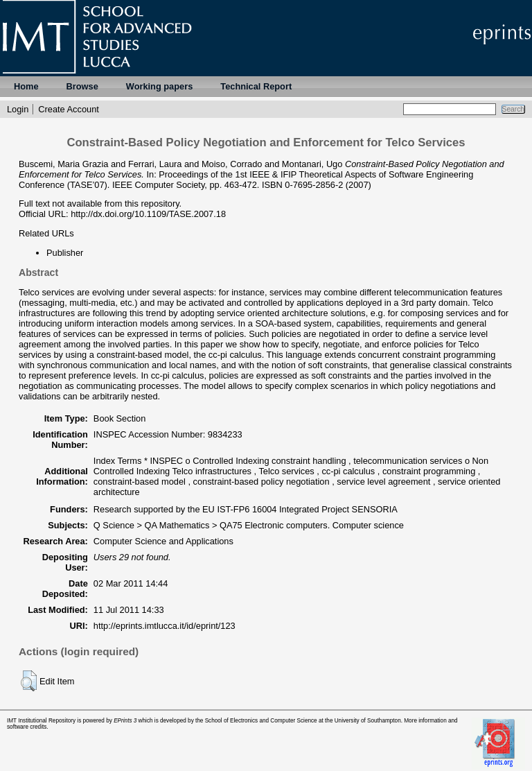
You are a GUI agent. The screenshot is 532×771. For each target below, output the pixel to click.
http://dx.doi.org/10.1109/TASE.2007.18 (148, 214)
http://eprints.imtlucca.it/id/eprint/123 (165, 626)
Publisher (65, 253)
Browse (82, 86)
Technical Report (256, 86)
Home (26, 86)
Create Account (69, 109)
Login (18, 109)
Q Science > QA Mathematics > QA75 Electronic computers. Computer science (249, 525)
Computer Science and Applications (163, 541)
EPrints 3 (125, 721)
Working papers (159, 86)
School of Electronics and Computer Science (261, 721)
